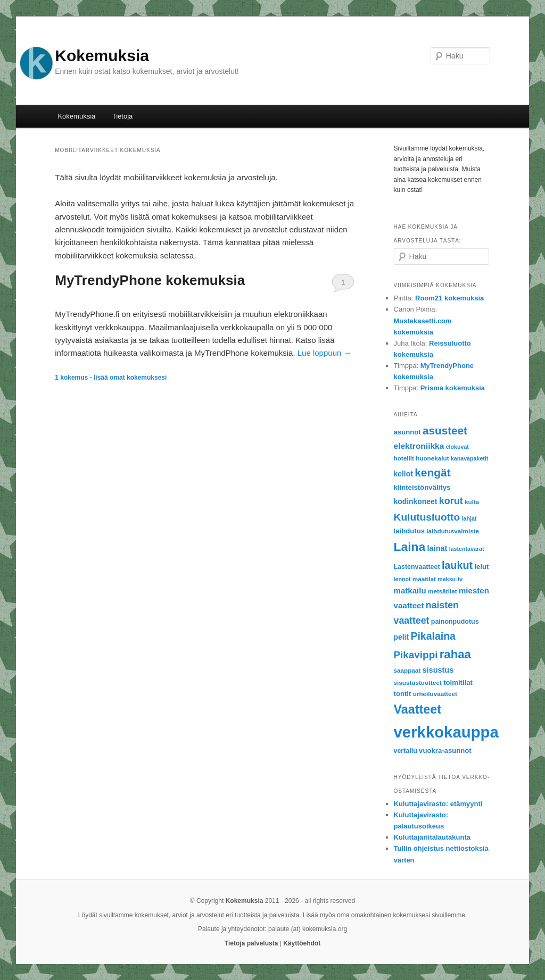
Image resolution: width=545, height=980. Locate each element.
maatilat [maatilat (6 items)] (424, 579)
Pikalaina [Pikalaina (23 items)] (433, 636)
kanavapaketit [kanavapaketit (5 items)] (470, 458)
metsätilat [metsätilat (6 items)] (443, 591)
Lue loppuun (325, 353)
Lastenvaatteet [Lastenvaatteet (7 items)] (417, 567)
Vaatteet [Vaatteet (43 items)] (418, 709)
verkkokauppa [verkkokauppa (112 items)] (446, 732)
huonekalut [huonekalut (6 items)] (432, 458)
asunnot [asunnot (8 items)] (407, 432)
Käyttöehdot (302, 943)
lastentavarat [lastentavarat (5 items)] (467, 549)
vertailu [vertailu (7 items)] (406, 751)
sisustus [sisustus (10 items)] (438, 670)
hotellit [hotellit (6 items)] (404, 458)
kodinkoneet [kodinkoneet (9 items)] (416, 501)
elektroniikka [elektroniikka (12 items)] (419, 446)
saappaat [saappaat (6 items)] (407, 670)
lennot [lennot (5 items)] (402, 579)
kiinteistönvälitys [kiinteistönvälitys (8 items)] (422, 487)
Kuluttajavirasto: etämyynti (438, 804)
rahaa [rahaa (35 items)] (455, 654)
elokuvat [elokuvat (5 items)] (457, 447)
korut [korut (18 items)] (451, 501)
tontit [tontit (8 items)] (403, 694)
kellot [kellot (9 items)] (403, 474)
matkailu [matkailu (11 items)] (410, 590)
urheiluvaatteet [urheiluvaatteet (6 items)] (435, 694)
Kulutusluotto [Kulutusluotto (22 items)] (427, 517)
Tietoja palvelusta (251, 943)
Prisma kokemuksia (453, 388)
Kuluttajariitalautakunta (432, 837)
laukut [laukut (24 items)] (457, 565)
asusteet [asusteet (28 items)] (445, 430)
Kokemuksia (102, 56)
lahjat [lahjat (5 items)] (469, 518)
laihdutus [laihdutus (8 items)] (409, 531)
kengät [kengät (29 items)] (433, 472)
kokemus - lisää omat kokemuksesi (111, 378)
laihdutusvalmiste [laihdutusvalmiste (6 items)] (453, 531)
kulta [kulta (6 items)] (472, 502)
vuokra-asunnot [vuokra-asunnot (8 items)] (445, 751)
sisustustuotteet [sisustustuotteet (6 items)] (418, 682)
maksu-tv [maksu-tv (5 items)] (450, 579)
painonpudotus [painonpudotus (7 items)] (455, 622)
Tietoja (123, 116)
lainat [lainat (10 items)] (437, 548)
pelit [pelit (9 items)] (402, 637)
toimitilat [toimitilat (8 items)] (458, 682)
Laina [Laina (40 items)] (410, 547)
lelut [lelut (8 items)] (481, 567)
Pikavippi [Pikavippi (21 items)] (416, 655)
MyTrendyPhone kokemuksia (150, 280)
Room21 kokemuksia (449, 298)
